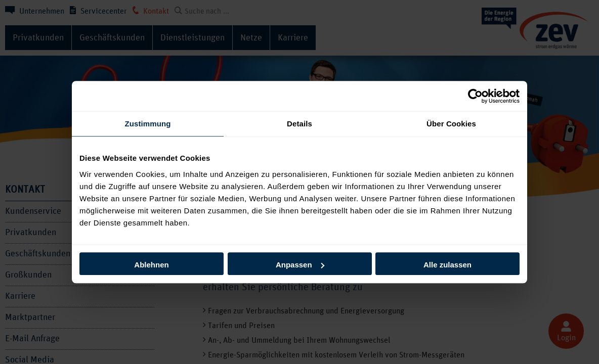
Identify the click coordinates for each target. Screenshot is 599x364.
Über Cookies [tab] (451, 124)
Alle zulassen (447, 265)
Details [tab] (299, 124)
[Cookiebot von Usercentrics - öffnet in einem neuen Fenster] (475, 96)
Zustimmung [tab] (148, 124)
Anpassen (300, 265)
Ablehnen (151, 265)
